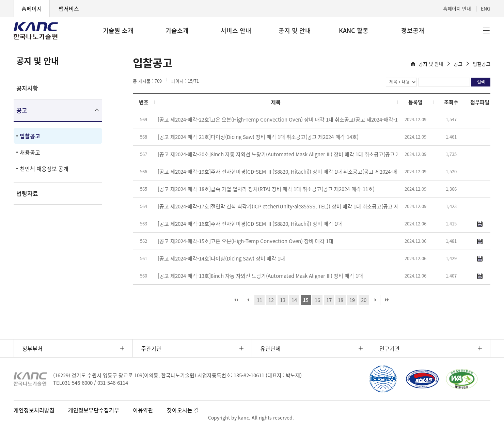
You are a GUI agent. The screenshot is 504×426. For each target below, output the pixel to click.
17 (329, 300)
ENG (486, 9)
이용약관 (143, 410)
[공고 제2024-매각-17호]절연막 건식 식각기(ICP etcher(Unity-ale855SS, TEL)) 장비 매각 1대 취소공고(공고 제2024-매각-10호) (296, 206)
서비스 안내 (236, 30)
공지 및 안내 (295, 30)
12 (271, 300)
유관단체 (270, 348)
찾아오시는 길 (183, 410)
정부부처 (32, 348)
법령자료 (27, 193)
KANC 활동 (354, 30)
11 (259, 300)
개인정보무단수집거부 (94, 410)
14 (294, 300)
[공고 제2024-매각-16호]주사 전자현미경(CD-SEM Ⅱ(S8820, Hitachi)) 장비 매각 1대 (250, 224)
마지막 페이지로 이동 (387, 300)
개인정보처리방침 (34, 410)
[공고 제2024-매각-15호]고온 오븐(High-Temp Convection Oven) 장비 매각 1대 (246, 241)
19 (352, 300)
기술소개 (177, 30)
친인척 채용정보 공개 (44, 169)
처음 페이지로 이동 (236, 300)
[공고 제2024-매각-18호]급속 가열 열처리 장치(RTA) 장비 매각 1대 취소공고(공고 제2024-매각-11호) (266, 189)
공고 (22, 110)
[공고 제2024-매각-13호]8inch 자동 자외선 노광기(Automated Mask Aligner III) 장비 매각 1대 (260, 276)
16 (317, 300)
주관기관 (151, 348)
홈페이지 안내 (457, 9)
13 (283, 300)
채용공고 (30, 152)
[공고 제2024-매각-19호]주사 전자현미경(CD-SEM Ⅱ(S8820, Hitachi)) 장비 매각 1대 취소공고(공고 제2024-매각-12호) (287, 172)
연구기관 (390, 348)
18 (341, 300)
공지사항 (27, 88)
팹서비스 (69, 9)
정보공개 (413, 30)
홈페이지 (32, 9)
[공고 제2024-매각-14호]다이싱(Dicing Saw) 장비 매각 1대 (221, 258)
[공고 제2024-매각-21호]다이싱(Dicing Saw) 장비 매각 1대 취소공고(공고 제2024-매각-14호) (258, 137)
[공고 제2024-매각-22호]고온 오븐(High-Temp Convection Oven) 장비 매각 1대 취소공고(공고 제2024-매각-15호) (282, 120)
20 (364, 300)
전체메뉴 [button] (486, 31)
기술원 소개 (118, 30)
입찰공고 (30, 136)
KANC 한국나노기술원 (36, 31)
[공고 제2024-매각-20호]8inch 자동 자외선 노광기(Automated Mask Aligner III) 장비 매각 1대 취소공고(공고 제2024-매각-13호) (297, 154)
